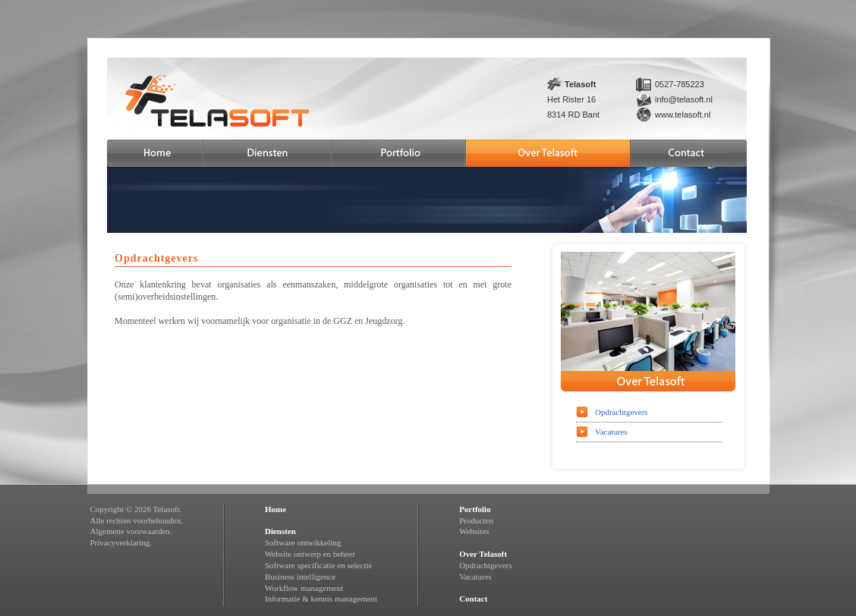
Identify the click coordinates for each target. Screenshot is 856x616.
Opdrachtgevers (622, 412)
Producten (476, 520)
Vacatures (611, 432)
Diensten (280, 531)
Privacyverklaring (120, 542)
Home (275, 509)
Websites (474, 531)
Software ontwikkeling (303, 542)
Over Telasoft (483, 554)
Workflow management (304, 588)
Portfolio (475, 509)
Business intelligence (300, 577)
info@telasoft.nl (684, 99)
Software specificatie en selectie (318, 565)
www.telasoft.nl (683, 115)
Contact (473, 599)
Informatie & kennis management (321, 599)
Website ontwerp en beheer (310, 554)
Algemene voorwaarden (130, 531)
